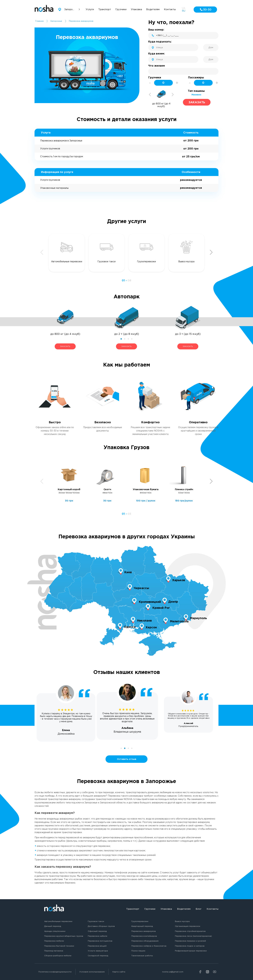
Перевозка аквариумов (144, 931)
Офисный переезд (97, 931)
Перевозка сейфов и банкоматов (149, 946)
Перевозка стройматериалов (190, 931)
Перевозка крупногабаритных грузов (64, 936)
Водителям (184, 909)
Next (173, 95)
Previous (150, 95)
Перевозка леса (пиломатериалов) (193, 936)
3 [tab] (128, 339)
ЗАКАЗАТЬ (65, 346)
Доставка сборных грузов (101, 926)
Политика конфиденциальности (55, 972)
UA (184, 8)
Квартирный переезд (142, 926)
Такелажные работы (142, 956)
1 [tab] (121, 339)
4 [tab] (132, 339)
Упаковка (166, 909)
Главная (39, 21)
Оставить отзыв (127, 759)
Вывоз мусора (182, 921)
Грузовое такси (96, 921)
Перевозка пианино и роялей (190, 941)
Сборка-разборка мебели (58, 956)
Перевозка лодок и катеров (190, 946)
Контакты (213, 909)
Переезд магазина (54, 951)
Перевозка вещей (97, 946)
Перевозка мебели (54, 941)
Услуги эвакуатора (98, 951)
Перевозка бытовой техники (59, 946)
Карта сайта (119, 972)
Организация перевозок (188, 926)
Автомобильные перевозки (58, 921)
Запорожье (56, 21)
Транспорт (133, 909)
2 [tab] (125, 339)
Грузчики (150, 909)
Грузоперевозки (140, 921)
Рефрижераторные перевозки (191, 951)
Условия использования (92, 972)
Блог (199, 909)
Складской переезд (98, 956)
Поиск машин (138, 951)
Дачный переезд (53, 926)
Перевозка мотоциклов (100, 941)
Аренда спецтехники (55, 931)
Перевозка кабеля (97, 936)
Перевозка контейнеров (144, 936)
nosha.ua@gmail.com (173, 972)
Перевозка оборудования (145, 941)
